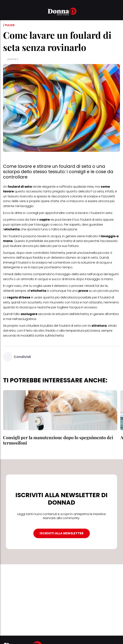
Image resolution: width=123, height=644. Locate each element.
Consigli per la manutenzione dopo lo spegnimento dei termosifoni (58, 440)
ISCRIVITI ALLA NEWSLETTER (62, 533)
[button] (5, 12)
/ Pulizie (9, 25)
